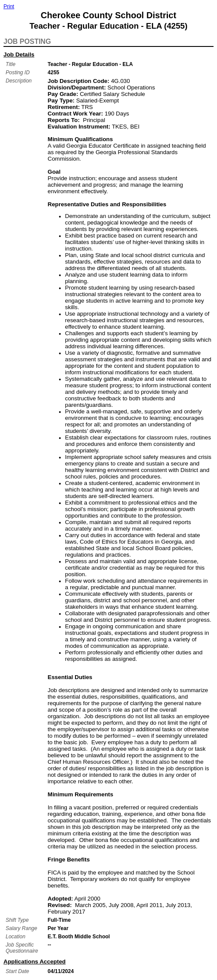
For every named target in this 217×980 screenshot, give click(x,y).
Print (9, 7)
